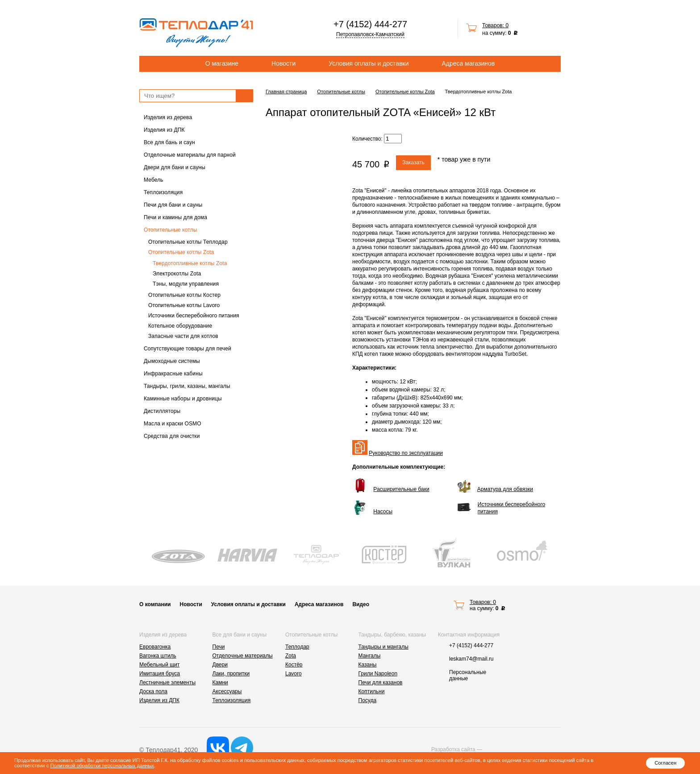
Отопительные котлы (171, 230)
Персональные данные (468, 675)
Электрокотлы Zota (177, 274)
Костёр (294, 665)
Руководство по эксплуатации (406, 453)
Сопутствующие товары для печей (187, 349)
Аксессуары (227, 691)
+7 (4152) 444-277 (370, 24)
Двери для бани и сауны (175, 167)
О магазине (222, 63)
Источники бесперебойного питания (194, 316)
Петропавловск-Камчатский (370, 34)
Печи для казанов (381, 682)
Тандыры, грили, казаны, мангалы (187, 386)
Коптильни (372, 691)
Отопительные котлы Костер (184, 295)
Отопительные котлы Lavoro (184, 305)
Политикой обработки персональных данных (102, 766)
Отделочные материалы (243, 656)
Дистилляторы (162, 411)
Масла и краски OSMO (173, 424)
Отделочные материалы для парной (190, 155)
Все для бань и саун (169, 142)
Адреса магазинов (469, 63)
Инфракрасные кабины (173, 374)
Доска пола (153, 691)
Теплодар (297, 647)
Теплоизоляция (163, 192)
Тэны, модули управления (186, 284)
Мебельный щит (159, 665)
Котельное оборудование (180, 326)
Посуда (368, 700)
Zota (291, 656)
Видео (361, 604)
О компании (155, 604)
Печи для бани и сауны (173, 205)
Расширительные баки (401, 489)
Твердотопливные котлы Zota (190, 263)
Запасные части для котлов (183, 336)
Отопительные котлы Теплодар (188, 242)
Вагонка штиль (158, 656)
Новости (283, 63)
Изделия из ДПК (164, 130)
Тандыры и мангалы (383, 647)
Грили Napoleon (378, 674)
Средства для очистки (172, 436)
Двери (220, 665)
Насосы (383, 512)
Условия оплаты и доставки (369, 63)
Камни (220, 682)
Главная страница (286, 92)
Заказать (413, 162)
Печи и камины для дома (175, 217)
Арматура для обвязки (505, 489)
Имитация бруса (160, 674)
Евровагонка (155, 647)
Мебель (154, 180)
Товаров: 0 (495, 25)
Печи (219, 647)
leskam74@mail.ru (471, 659)
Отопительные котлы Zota (181, 252)
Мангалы (370, 656)
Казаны (368, 665)
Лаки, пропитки (231, 674)
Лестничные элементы (167, 682)
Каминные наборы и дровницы (183, 399)
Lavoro (294, 674)
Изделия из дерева (168, 117)
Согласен (665, 763)
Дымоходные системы (172, 361)
